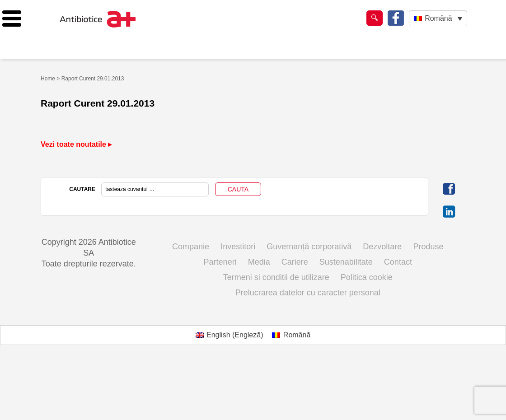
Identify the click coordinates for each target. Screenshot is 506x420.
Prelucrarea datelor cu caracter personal (308, 293)
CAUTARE (82, 189)
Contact (398, 262)
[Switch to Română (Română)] (291, 335)
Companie (191, 247)
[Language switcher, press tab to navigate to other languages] (438, 18)
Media (259, 262)
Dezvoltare (382, 247)
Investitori (238, 247)
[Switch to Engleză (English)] (230, 335)
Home (48, 79)
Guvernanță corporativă (309, 247)
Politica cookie (367, 277)
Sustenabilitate (346, 262)
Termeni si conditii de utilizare (276, 277)
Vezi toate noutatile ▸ (76, 144)
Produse (428, 247)
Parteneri (220, 262)
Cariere (295, 262)
